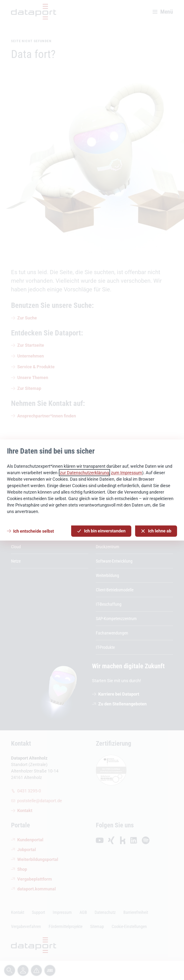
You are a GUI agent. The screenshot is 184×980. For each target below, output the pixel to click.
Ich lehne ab (156, 531)
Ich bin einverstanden (101, 531)
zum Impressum (126, 473)
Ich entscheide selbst (34, 531)
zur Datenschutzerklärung (84, 473)
